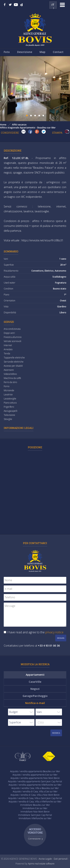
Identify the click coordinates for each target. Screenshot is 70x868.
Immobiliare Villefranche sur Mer (35, 818)
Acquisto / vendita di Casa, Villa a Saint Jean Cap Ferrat (35, 798)
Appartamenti (35, 675)
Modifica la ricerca (35, 664)
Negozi (35, 689)
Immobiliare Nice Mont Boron (35, 812)
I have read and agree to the (35, 632)
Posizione (35, 447)
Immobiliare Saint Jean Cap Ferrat (35, 815)
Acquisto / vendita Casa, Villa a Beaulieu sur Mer (35, 788)
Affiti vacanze (19, 125)
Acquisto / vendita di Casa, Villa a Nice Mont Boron (35, 795)
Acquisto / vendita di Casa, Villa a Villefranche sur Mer (35, 802)
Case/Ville (35, 682)
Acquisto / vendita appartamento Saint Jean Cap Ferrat (35, 781)
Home (3, 125)
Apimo (31, 864)
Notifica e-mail (35, 703)
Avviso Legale (45, 859)
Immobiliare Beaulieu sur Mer (35, 805)
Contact (58, 52)
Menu (62, 5)
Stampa (67, 132)
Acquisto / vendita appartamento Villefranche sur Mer (35, 785)
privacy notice (54, 632)
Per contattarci (35, 543)
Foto (7, 52)
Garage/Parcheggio (35, 696)
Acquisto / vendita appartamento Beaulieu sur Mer (35, 771)
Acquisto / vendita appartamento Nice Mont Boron (35, 778)
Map (42, 52)
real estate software (45, 864)
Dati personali (61, 859)
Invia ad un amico (24, 132)
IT (53, 4)
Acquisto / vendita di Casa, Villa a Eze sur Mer (35, 791)
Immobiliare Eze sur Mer (35, 808)
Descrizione (25, 52)
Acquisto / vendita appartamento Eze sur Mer (35, 775)
